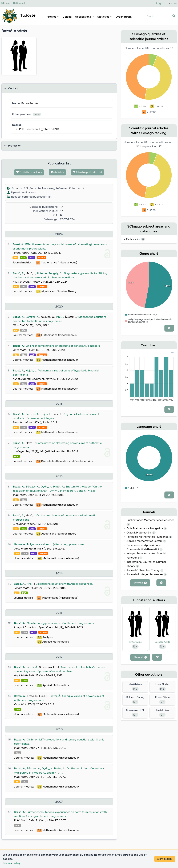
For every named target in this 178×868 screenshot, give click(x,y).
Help (5, 3)
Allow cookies (165, 859)
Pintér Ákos (135, 642)
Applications (84, 17)
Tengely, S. (55, 273)
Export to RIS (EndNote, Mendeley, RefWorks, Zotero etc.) (45, 188)
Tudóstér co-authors (29, 172)
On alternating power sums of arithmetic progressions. (60, 623)
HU (175, 4)
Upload (67, 17)
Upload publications (22, 192)
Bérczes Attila (162, 642)
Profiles (53, 17)
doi (15, 258)
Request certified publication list (29, 197)
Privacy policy (12, 863)
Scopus (42, 258)
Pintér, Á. (42, 273)
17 (143, 239)
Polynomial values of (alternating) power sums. (56, 544)
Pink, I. (60, 317)
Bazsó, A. (18, 244)
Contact (19, 3)
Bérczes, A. (32, 317)
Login (160, 3)
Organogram (124, 17)
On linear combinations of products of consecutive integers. (63, 346)
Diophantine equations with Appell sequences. (64, 584)
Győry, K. (46, 487)
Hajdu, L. (31, 370)
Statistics (105, 17)
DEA (23, 258)
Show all (140, 583)
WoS (32, 258)
